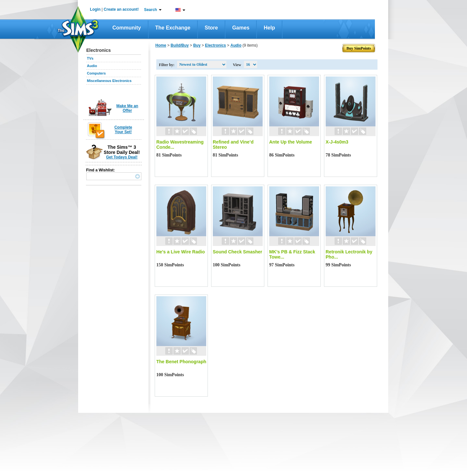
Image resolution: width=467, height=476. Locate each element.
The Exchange (173, 28)
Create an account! (121, 9)
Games (241, 28)
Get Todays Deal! (122, 157)
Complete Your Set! (123, 130)
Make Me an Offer (127, 108)
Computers (96, 73)
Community (127, 28)
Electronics (216, 45)
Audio (92, 66)
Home (161, 45)
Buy (197, 45)
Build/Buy (180, 45)
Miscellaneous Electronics (109, 81)
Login (95, 9)
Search (150, 10)
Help (269, 28)
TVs (90, 58)
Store (211, 28)
